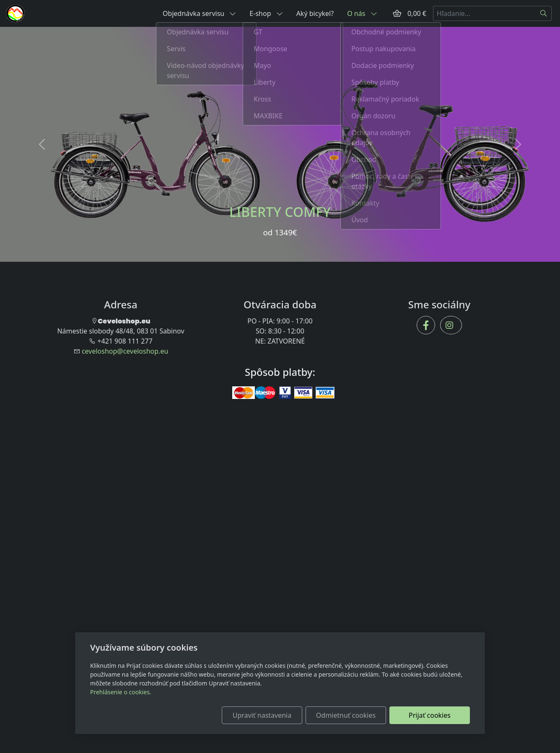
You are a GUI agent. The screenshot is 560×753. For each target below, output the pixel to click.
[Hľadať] (544, 13)
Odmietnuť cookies (346, 715)
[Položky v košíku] (397, 13)
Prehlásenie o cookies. (121, 692)
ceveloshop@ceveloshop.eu (125, 351)
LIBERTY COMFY (280, 212)
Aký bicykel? (315, 13)
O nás (362, 13)
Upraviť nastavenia (262, 715)
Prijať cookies (430, 715)
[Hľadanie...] (485, 13)
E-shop (266, 13)
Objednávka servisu (199, 13)
